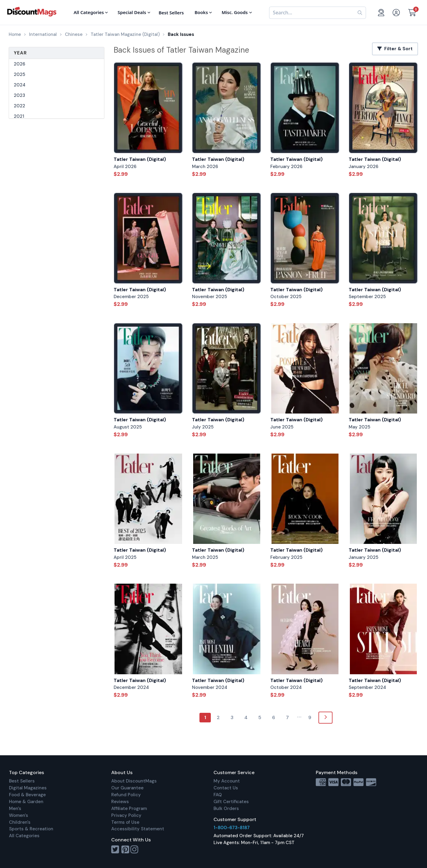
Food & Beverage (27, 795)
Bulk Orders (226, 808)
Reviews (120, 802)
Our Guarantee (127, 788)
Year (20, 53)
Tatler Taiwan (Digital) (140, 159)
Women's (19, 815)
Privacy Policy (126, 815)
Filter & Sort (395, 49)
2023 (19, 95)
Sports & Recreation (31, 829)
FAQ (218, 795)
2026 (19, 64)
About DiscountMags (134, 781)
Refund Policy (126, 795)
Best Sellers (22, 781)
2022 (19, 106)
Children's (20, 822)
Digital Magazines (28, 788)
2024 (20, 85)
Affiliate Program (129, 808)
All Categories (24, 836)
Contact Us (226, 788)
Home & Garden (26, 802)
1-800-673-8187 (232, 828)
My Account (227, 781)
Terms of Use (125, 822)
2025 (19, 74)
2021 (19, 116)
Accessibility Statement (138, 829)
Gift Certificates (231, 802)
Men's (15, 808)
